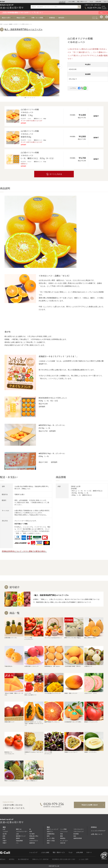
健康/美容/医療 (78, 838)
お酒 (17, 834)
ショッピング (62, 2)
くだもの (6, 24)
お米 (4, 829)
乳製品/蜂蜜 (19, 841)
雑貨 (48, 843)
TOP (1, 24)
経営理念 (12, 859)
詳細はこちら (26, 489)
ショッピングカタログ (98, 831)
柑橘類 (11, 24)
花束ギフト (50, 831)
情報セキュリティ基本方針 (40, 859)
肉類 (4, 836)
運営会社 (3, 859)
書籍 (61, 836)
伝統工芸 (63, 843)
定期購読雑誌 (51, 834)
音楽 (61, 834)
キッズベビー (64, 841)
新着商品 (52, 18)
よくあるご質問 (83, 859)
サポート (106, 2)
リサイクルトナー (79, 829)
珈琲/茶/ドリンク (21, 836)
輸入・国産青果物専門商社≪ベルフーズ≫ (23, 29)
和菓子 (5, 843)
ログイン (101, 19)
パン (17, 843)
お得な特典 (98, 2)
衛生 (75, 836)
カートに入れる (56, 174)
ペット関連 (63, 829)
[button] (25, 98)
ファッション (64, 831)
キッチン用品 (51, 838)
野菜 (4, 838)
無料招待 (61, 18)
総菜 (31, 831)
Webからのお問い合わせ (90, 805)
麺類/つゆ (19, 829)
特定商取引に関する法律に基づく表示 (64, 859)
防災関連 (76, 834)
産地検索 (32, 838)
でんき (91, 2)
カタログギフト (34, 841)
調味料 (18, 838)
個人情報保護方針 (23, 859)
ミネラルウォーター (22, 831)
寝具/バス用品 (51, 841)
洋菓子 (5, 841)
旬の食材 (32, 834)
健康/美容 (32, 843)
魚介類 (5, 834)
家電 (48, 836)
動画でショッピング (53, 829)
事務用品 (63, 838)
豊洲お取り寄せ (34, 836)
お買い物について (97, 834)
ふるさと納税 (71, 2)
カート (107, 19)
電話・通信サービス (82, 2)
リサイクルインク (79, 831)
